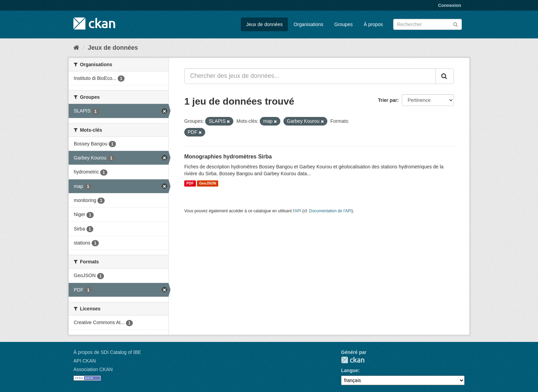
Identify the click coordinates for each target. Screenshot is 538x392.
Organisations (308, 24)
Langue (350, 370)
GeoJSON (208, 183)
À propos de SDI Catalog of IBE (107, 352)
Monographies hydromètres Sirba (228, 157)
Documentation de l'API (330, 211)
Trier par (387, 100)
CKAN (353, 360)
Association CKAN (93, 369)
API (298, 211)
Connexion (450, 5)
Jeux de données (264, 24)
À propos (373, 24)
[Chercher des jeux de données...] (310, 76)
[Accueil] (76, 48)
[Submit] (455, 24)
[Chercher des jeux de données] (428, 24)
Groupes (343, 24)
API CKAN (85, 361)
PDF (190, 183)
